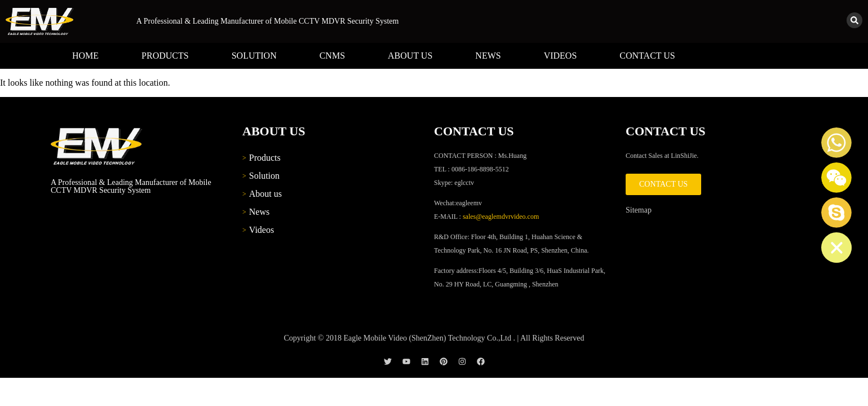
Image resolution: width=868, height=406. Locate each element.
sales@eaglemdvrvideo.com (501, 217)
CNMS (332, 56)
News (488, 56)
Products (165, 56)
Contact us (647, 56)
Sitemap (639, 210)
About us (410, 56)
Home (85, 56)
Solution (254, 56)
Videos (561, 56)
